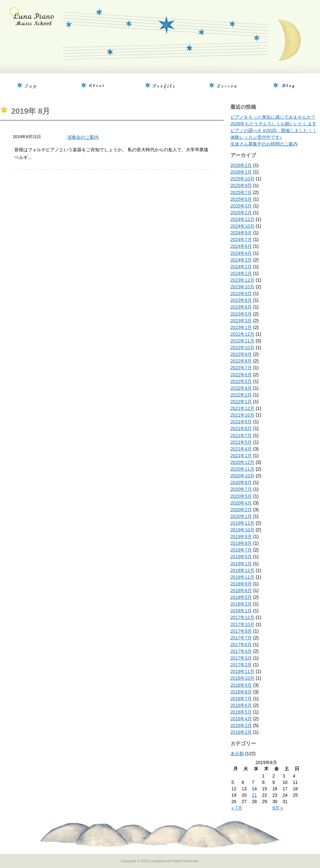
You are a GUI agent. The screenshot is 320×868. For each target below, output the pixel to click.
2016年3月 (241, 725)
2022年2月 (241, 395)
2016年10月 (242, 678)
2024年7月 (241, 239)
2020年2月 (241, 510)
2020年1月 (241, 516)
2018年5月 (241, 597)
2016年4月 (241, 719)
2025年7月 (241, 192)
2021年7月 (241, 435)
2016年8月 (241, 692)
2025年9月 (241, 185)
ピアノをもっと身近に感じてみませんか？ (273, 117)
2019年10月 (242, 530)
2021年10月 (242, 415)
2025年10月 (242, 179)
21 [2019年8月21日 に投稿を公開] (254, 795)
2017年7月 (241, 638)
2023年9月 (241, 293)
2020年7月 (241, 489)
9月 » (278, 808)
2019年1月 (241, 564)
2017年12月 (242, 617)
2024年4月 (241, 253)
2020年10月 (242, 476)
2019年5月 (241, 557)
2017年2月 (241, 665)
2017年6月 (241, 645)
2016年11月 (242, 671)
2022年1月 (241, 402)
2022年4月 (241, 388)
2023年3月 (241, 321)
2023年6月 (241, 307)
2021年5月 (241, 442)
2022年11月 (242, 341)
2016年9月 (241, 685)
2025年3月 (241, 206)
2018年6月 (241, 590)
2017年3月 (241, 658)
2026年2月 (241, 165)
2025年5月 (241, 199)
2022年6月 (241, 375)
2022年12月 (242, 334)
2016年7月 (241, 699)
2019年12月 (242, 523)
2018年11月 (242, 577)
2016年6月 (241, 705)
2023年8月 (241, 300)
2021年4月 (241, 449)
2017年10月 (242, 624)
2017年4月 (241, 651)
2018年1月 (241, 611)
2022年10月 (242, 348)
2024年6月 (241, 246)
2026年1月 (241, 172)
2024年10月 (242, 226)
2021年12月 (242, 408)
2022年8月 (241, 361)
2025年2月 (241, 213)
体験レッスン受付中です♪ (256, 137)
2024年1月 (241, 273)
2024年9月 (241, 233)
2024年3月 (241, 260)
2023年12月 (242, 280)
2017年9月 (241, 631)
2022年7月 (241, 368)
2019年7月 (241, 550)
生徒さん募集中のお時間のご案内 (264, 144)
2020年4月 (241, 503)
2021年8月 (241, 428)
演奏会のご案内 (83, 137)
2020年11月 (242, 469)
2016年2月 (241, 732)
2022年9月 (241, 354)
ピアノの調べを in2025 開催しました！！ (274, 130)
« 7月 (237, 808)
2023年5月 (241, 314)
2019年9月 (241, 536)
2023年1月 (241, 327)
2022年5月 (241, 381)
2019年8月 (241, 543)
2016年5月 (241, 712)
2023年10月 (242, 287)
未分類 (237, 754)
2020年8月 (241, 482)
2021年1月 (241, 456)
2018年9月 (241, 584)
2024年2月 (241, 267)
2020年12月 (242, 462)
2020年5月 (241, 496)
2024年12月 (242, 219)
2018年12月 (242, 570)
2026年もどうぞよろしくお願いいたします (273, 124)
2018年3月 (241, 604)
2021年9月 (241, 422)
